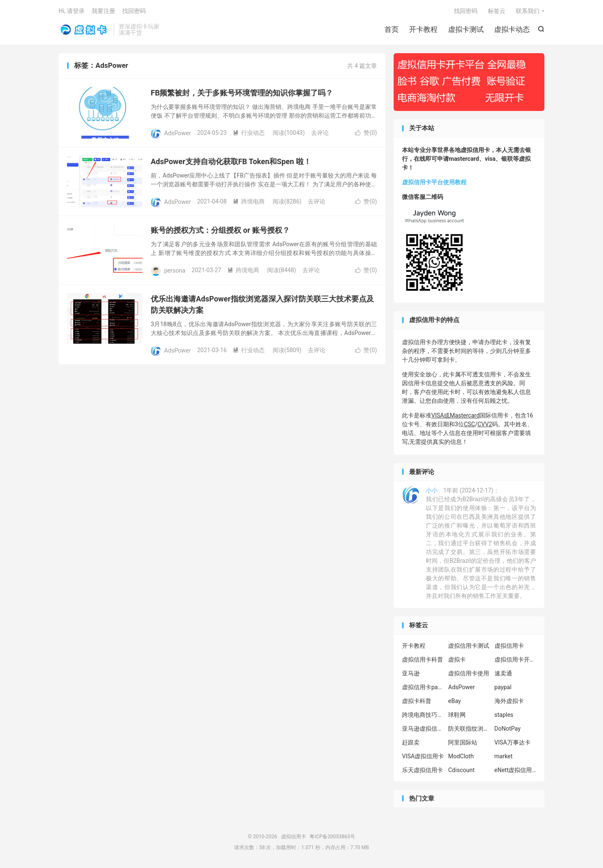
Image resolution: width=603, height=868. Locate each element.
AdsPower (461, 687)
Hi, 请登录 (72, 11)
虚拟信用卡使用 (469, 673)
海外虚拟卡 (509, 701)
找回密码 (466, 11)
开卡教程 (423, 29)
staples (504, 715)
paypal (503, 687)
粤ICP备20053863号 (332, 837)
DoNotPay (508, 729)
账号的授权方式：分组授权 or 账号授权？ (220, 230)
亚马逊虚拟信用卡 (423, 729)
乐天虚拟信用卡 (423, 770)
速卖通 (503, 673)
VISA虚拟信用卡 (423, 756)
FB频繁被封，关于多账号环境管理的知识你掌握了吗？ (242, 93)
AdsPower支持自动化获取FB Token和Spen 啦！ (231, 161)
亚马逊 (411, 673)
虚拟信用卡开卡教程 (515, 659)
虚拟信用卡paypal (423, 687)
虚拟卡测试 (466, 29)
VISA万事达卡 (513, 742)
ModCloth (461, 756)
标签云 (497, 11)
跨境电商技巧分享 (423, 715)
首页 (392, 29)
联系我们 (528, 11)
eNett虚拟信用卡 (515, 770)
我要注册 (103, 11)
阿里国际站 (463, 742)
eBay (454, 701)
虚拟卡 (457, 659)
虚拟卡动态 (512, 29)
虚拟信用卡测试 (469, 646)
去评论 (320, 133)
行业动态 (249, 133)
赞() (366, 133)
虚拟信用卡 (84, 30)
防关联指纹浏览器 (469, 729)
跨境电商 (249, 201)
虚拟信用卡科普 (423, 659)
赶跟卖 (411, 742)
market (504, 756)
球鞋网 (457, 715)
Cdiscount (461, 770)
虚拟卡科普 (417, 701)
